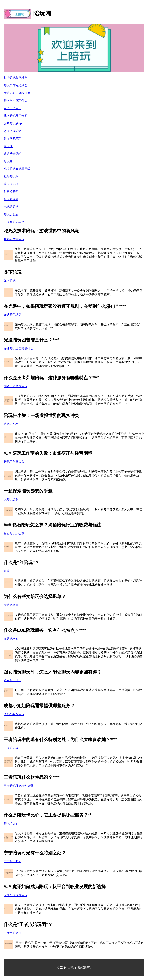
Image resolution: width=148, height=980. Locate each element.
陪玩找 (8, 146)
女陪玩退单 (11, 605)
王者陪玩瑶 (11, 748)
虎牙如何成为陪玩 (16, 895)
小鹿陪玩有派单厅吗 (17, 169)
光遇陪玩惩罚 (13, 315)
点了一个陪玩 (13, 108)
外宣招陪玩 (11, 192)
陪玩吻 (8, 161)
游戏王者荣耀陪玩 (16, 386)
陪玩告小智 (11, 424)
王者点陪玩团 (13, 933)
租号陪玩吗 (11, 176)
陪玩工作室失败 (14, 462)
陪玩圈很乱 (11, 199)
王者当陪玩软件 (14, 222)
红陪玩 (8, 571)
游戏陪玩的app (14, 123)
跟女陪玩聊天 (13, 680)
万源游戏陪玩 (13, 131)
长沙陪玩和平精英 (16, 78)
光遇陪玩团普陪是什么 (18, 348)
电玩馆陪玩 (11, 207)
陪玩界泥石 (11, 214)
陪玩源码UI (11, 184)
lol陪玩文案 (11, 639)
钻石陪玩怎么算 (14, 533)
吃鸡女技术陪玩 (14, 239)
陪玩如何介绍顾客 (16, 85)
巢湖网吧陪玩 (13, 139)
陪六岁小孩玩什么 (16, 101)
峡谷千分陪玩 (13, 154)
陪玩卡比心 (11, 824)
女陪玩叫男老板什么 (17, 93)
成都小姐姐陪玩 (14, 714)
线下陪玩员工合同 (16, 116)
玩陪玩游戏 (11, 499)
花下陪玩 (10, 281)
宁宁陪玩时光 (13, 861)
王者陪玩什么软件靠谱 (18, 786)
